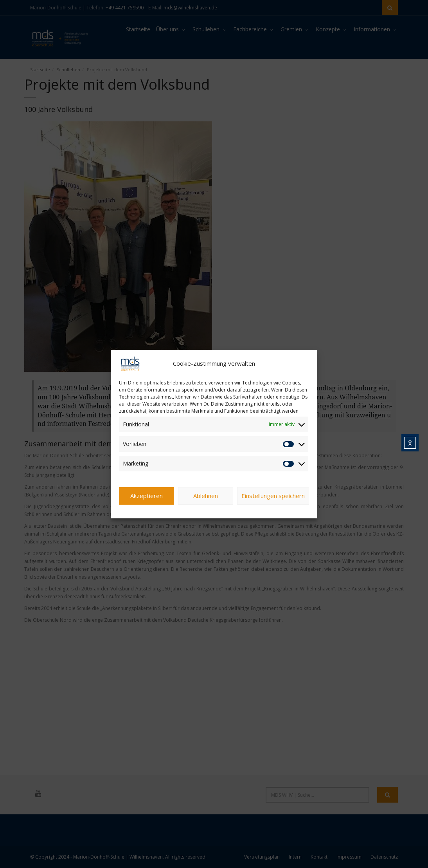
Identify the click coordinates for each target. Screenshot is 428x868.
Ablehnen (206, 496)
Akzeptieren (147, 496)
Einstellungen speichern (273, 496)
